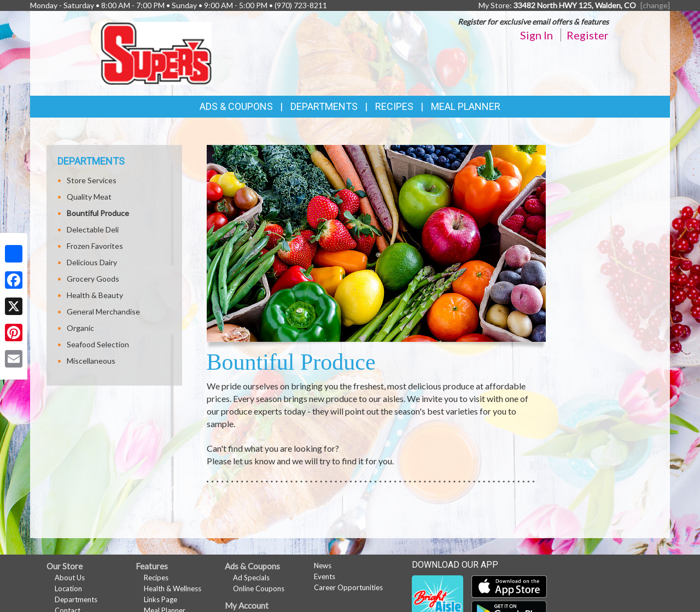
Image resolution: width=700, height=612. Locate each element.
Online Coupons (259, 588)
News (323, 566)
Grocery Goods (93, 279)
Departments (76, 599)
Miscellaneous (91, 361)
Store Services (92, 180)
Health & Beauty (95, 295)
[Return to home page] (156, 52)
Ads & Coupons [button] (236, 106)
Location (68, 588)
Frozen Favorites (95, 246)
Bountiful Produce (98, 213)
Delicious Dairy (92, 262)
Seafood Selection (98, 344)
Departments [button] (324, 106)
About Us (70, 578)
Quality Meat (89, 197)
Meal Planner (466, 106)
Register (588, 35)
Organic (80, 328)
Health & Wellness (173, 588)
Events (325, 576)
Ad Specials (251, 578)
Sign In (536, 35)
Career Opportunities (348, 587)
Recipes (394, 106)
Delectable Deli (93, 229)
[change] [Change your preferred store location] (655, 5)
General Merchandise (103, 311)
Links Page (161, 599)
